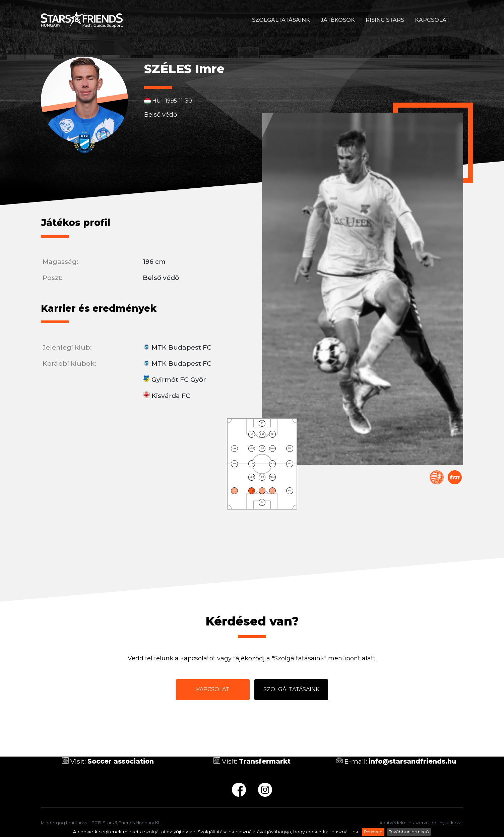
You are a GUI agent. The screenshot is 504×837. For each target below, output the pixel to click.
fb (239, 790)
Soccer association (121, 761)
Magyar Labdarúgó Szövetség (437, 477)
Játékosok (338, 20)
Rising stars (385, 20)
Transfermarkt (455, 477)
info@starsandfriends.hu (412, 761)
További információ (409, 832)
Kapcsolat (432, 20)
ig (265, 790)
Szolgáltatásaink (281, 20)
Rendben (373, 832)
